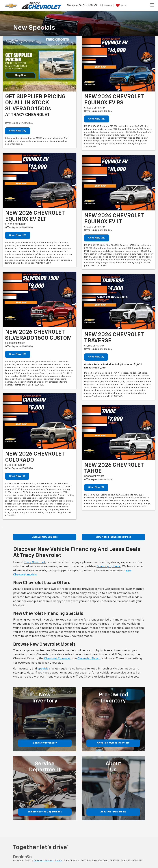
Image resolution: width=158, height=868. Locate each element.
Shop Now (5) (17, 476)
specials (43, 669)
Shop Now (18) (18, 131)
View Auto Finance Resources (113, 537)
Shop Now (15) (18, 235)
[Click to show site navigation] (152, 6)
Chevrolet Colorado (57, 659)
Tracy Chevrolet (35, 562)
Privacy (58, 860)
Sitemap (49, 860)
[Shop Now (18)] (40, 64)
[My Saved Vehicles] (121, 5)
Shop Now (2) (96, 487)
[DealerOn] (23, 857)
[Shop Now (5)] (40, 421)
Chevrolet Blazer (89, 659)
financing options (109, 566)
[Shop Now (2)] (119, 432)
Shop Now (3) (96, 357)
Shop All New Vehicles (45, 537)
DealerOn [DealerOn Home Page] (38, 860)
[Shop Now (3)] (119, 302)
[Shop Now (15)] (40, 180)
